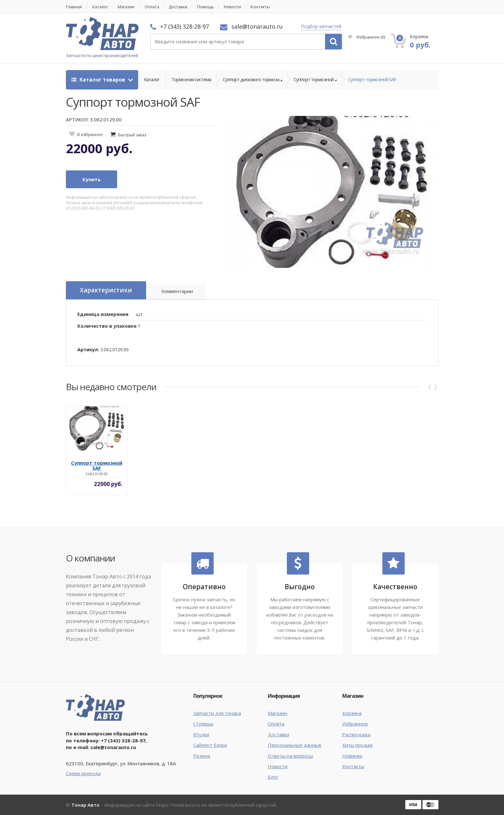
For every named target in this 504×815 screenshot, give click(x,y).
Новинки (352, 756)
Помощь (210, 7)
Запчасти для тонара (217, 713)
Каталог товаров (99, 80)
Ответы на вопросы (290, 756)
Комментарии (177, 291)
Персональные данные (295, 745)
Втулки (201, 734)
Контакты (265, 7)
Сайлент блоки (210, 745)
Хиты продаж (358, 745)
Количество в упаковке (107, 326)
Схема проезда (83, 773)
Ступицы (203, 724)
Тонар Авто (85, 805)
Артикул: (88, 350)
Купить (92, 180)
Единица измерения (103, 314)
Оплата (154, 7)
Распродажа (356, 734)
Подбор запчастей (321, 26)
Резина (202, 756)
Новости (237, 7)
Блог (273, 777)
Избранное (366, 37)
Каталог (101, 7)
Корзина (352, 713)
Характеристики (106, 290)
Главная (74, 7)
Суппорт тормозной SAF (372, 80)
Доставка (182, 7)
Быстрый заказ (132, 135)
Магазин (128, 7)
